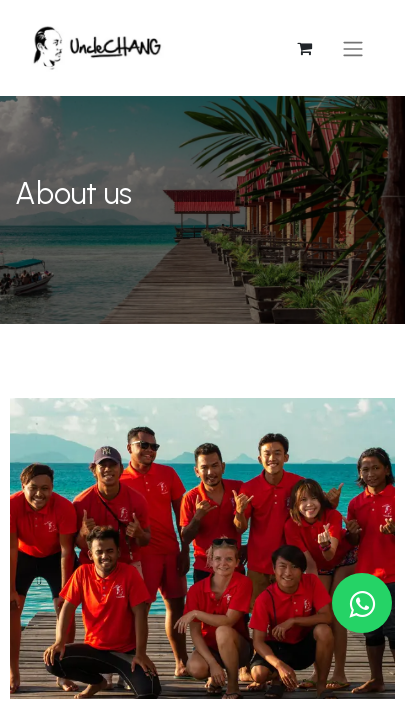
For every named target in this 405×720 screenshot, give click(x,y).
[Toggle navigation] (353, 48)
